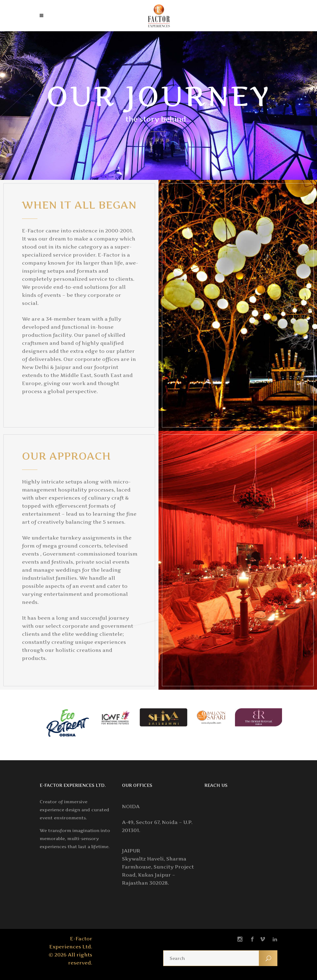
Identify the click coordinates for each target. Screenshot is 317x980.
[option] (68, 725)
